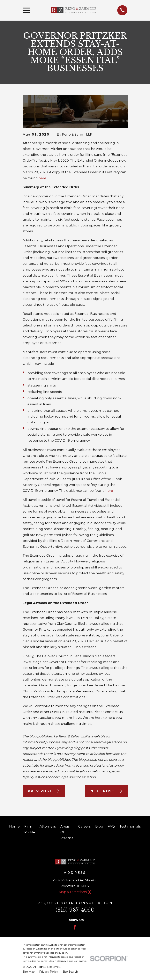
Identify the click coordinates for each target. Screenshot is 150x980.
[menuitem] (29, 972)
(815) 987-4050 (75, 910)
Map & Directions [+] (75, 892)
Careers (84, 826)
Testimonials (130, 826)
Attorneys (48, 826)
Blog (99, 826)
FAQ (111, 826)
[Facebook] (75, 927)
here (42, 178)
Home (14, 826)
